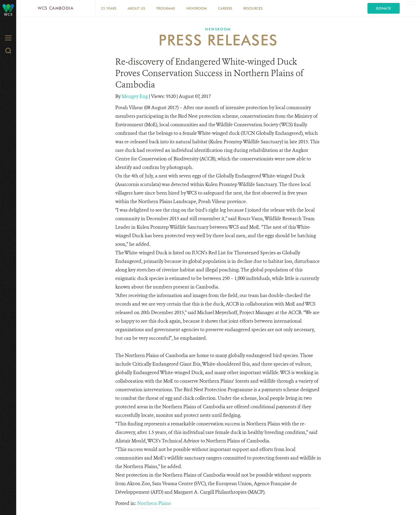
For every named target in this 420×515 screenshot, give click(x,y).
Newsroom (197, 8)
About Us (136, 8)
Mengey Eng (135, 96)
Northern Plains (154, 503)
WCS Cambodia (56, 8)
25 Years (109, 8)
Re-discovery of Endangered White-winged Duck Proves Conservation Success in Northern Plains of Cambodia (209, 73)
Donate (384, 8)
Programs (166, 8)
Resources (253, 8)
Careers (225, 8)
